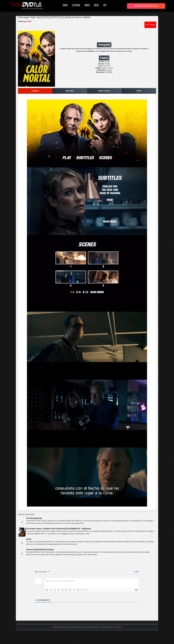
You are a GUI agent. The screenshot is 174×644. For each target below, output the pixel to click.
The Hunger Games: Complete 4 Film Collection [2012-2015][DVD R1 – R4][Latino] (59, 529)
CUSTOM (76, 5)
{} (82, 590)
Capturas (35, 91)
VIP (105, 5)
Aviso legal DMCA (107, 627)
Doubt (29, 539)
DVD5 (65, 5)
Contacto (118, 627)
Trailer (139, 91)
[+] (86, 590)
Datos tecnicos (104, 91)
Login (136, 571)
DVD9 (87, 5)
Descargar (70, 91)
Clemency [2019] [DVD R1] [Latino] (40, 550)
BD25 (96, 5)
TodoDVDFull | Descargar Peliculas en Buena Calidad (78, 627)
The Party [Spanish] (34, 518)
